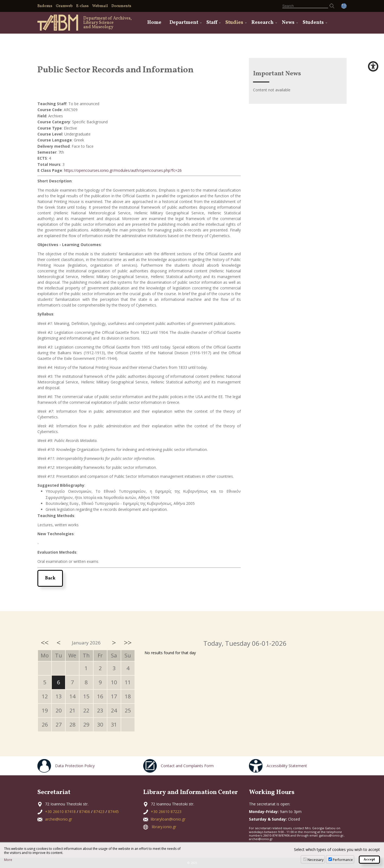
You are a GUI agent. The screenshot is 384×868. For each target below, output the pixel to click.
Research (263, 23)
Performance (343, 860)
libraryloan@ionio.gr (168, 819)
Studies (234, 23)
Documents (121, 6)
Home (154, 23)
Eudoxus (45, 6)
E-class (82, 6)
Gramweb (64, 6)
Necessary (316, 860)
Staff (212, 23)
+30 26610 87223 (166, 811)
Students (313, 23)
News (288, 23)
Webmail (100, 6)
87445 (113, 811)
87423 (99, 811)
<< (45, 643)
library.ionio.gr (164, 827)
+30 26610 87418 (60, 811)
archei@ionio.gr (59, 819)
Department (184, 23)
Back (50, 578)
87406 (85, 811)
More (8, 860)
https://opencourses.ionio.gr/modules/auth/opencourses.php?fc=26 (123, 170)
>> (128, 643)
